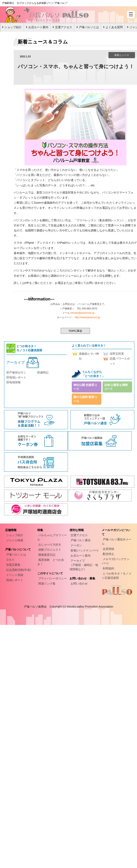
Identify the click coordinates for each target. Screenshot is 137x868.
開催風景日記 (47, 555)
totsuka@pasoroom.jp (82, 313)
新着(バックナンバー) (84, 550)
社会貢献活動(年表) (18, 570)
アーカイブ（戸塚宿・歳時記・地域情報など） (84, 565)
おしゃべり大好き (50, 545)
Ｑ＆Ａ (10, 560)
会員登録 (108, 549)
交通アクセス (64, 27)
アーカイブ (15, 362)
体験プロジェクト (50, 550)
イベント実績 (15, 575)
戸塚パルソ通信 (81, 540)
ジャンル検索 (15, 540)
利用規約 (108, 568)
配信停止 (108, 554)
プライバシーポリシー (53, 578)
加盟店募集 (13, 565)
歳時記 (43, 372)
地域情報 (13, 382)
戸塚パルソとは (89, 27)
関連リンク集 (47, 583)
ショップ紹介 (13, 27)
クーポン (76, 545)
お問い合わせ (79, 583)
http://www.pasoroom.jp (87, 317)
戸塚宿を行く (16, 372)
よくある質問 (114, 27)
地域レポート (16, 377)
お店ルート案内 (38, 27)
